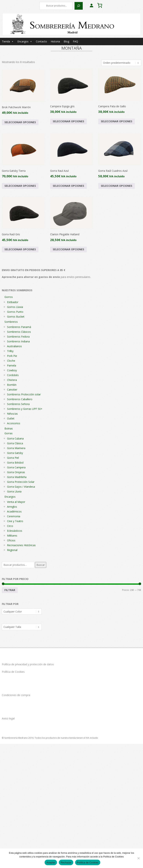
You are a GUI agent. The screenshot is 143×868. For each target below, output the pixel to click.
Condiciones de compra (16, 695)
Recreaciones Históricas (21, 545)
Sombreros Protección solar (24, 394)
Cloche (11, 361)
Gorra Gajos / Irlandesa (21, 487)
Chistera (12, 380)
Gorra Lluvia (14, 491)
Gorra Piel (13, 458)
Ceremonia (14, 516)
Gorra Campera (16, 467)
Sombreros (11, 322)
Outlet (11, 418)
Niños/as (12, 414)
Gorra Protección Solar (21, 482)
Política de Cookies (13, 672)
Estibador (13, 302)
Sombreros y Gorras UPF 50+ (25, 409)
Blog (66, 41)
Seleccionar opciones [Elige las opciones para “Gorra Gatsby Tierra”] (20, 186)
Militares (12, 536)
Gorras (9, 433)
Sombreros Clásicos (19, 332)
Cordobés (13, 375)
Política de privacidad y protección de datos (28, 664)
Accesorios (14, 423)
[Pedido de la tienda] (121, 63)
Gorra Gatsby (15, 453)
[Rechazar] (138, 858)
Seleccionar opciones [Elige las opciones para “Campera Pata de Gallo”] (117, 121)
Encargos (25, 42)
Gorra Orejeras (16, 472)
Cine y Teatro (15, 521)
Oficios (11, 540)
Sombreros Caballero (20, 399)
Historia (55, 41)
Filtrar (10, 590)
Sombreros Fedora (18, 337)
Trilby (10, 351)
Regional (12, 550)
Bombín (12, 385)
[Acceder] (91, 5)
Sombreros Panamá (19, 327)
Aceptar (51, 863)
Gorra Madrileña (17, 477)
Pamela (12, 365)
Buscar (41, 565)
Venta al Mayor (16, 502)
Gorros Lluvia (15, 307)
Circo (10, 526)
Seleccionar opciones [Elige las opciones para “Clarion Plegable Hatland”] (68, 249)
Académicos (14, 511)
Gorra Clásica (15, 443)
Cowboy (12, 370)
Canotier (12, 390)
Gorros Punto (15, 312)
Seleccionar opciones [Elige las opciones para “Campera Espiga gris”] (68, 121)
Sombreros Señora (18, 404)
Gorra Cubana (15, 438)
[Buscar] (79, 6)
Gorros (9, 297)
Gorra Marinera (16, 448)
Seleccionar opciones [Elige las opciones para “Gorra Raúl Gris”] (20, 249)
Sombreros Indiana (18, 341)
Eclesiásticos (15, 531)
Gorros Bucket (16, 317)
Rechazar (66, 863)
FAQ (75, 41)
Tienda (8, 42)
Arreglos (12, 507)
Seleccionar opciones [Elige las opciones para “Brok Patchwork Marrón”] (20, 122)
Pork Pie (12, 356)
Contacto (41, 41)
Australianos (14, 346)
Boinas (9, 428)
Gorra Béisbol (15, 463)
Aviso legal (8, 718)
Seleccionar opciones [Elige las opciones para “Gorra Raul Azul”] (68, 186)
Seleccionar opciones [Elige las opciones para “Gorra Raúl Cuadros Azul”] (117, 186)
